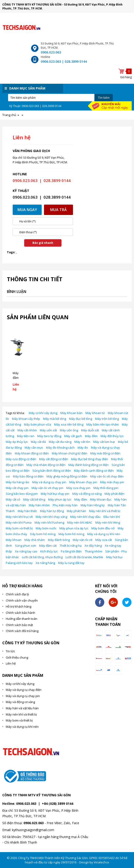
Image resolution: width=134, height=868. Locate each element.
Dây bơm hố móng (43, 534)
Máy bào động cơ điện (28, 476)
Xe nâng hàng (45, 563)
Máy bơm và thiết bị (19, 528)
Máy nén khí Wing (108, 522)
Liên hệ (11, 663)
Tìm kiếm (104, 98)
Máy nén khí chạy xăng (51, 517)
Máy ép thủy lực (17, 442)
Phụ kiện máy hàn (65, 505)
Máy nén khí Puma (19, 522)
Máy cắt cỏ (13, 499)
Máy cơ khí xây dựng (43, 413)
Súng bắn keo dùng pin (22, 494)
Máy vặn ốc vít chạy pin (47, 488)
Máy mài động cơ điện (105, 453)
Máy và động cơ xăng (87, 494)
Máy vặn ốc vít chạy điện (107, 476)
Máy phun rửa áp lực (74, 528)
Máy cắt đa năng (60, 442)
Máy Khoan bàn (71, 413)
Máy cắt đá (38, 442)
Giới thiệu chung (17, 657)
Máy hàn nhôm (39, 505)
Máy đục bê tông (81, 419)
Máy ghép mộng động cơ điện (67, 476)
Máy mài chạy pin (112, 482)
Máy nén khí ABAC (80, 522)
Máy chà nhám (35, 540)
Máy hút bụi (114, 557)
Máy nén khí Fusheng (49, 522)
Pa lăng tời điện (71, 551)
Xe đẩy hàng (93, 546)
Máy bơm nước (46, 528)
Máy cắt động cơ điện (54, 459)
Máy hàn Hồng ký (93, 505)
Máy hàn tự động (52, 511)
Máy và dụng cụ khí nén (104, 534)
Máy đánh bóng (59, 540)
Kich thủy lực (49, 551)
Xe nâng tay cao (26, 551)
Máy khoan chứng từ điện (70, 453)
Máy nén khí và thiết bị (105, 511)
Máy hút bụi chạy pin (55, 494)
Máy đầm (91, 436)
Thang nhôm (93, 551)
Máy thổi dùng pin (106, 488)
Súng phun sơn (26, 546)
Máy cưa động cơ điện (21, 459)
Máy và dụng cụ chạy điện (24, 690)
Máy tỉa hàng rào (17, 482)
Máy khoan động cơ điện (32, 453)
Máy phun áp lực (60, 499)
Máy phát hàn (76, 511)
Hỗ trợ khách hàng (19, 606)
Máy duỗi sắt (90, 430)
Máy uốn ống (69, 430)
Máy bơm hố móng (71, 534)
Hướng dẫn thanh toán (22, 619)
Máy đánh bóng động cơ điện (89, 465)
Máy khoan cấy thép (26, 419)
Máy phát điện (114, 494)
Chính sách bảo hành (20, 613)
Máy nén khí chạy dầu (85, 517)
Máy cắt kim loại (104, 442)
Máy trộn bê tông (107, 419)
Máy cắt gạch (73, 436)
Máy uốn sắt (48, 430)
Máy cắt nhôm (27, 430)
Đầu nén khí (112, 517)
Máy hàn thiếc (27, 511)
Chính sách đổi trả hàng (22, 631)
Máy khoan (14, 540)
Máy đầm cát (48, 546)
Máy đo (83, 447)
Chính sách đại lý (17, 594)
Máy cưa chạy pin (78, 488)
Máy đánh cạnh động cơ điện (94, 471)
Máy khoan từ (95, 413)
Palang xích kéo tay (19, 563)
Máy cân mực (34, 447)
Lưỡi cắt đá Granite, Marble (84, 557)
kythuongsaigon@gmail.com (33, 830)
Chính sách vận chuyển (22, 600)
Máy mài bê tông (55, 419)
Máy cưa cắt (104, 540)
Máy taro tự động (49, 436)
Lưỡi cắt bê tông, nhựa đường (42, 557)
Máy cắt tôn (82, 442)
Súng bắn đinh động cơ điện (52, 471)
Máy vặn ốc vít (83, 540)
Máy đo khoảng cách (60, 447)
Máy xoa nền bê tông (69, 424)
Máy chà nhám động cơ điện (46, 465)
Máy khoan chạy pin (83, 482)
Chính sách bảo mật (19, 625)
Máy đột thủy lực (112, 436)
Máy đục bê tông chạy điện (90, 459)
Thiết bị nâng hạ (71, 546)
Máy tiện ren (26, 436)
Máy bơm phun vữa (38, 424)
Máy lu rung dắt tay (71, 563)
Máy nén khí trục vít (19, 517)
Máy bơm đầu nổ (103, 528)
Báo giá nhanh (43, 243)
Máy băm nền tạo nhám (103, 424)
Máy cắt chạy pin (17, 488)
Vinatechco (101, 862)
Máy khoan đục (101, 499)
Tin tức (10, 651)
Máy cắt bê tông (34, 499)
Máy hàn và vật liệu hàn (22, 708)
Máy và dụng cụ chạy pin (49, 482)
